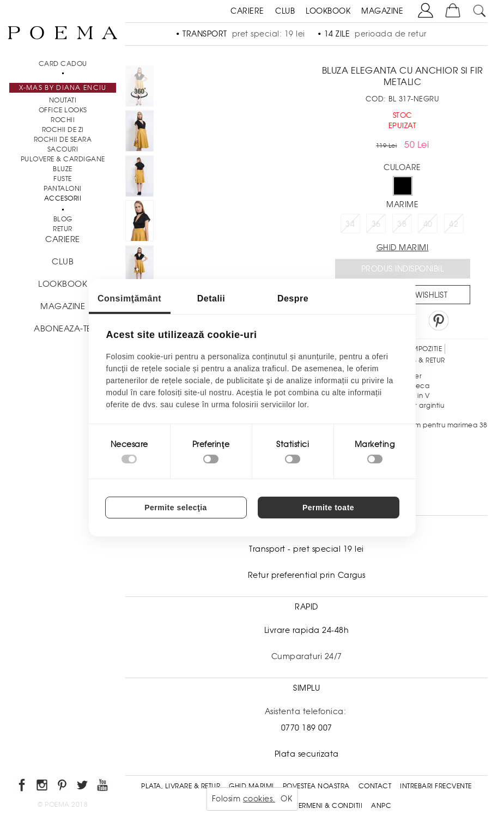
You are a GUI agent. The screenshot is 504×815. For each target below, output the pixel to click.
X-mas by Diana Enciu (63, 88)
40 (428, 224)
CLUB (285, 11)
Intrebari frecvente (436, 786)
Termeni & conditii (329, 806)
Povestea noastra (316, 786)
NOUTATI (63, 100)
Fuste (63, 179)
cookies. (259, 799)
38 (402, 224)
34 (350, 224)
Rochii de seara (63, 140)
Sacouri (63, 149)
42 (454, 224)
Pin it (439, 321)
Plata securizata (307, 754)
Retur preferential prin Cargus (307, 575)
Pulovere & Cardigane (63, 159)
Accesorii (63, 198)
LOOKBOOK (328, 11)
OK (286, 799)
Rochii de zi (63, 130)
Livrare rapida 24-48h (307, 630)
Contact (375, 786)
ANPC (381, 806)
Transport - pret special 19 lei (306, 549)
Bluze (63, 169)
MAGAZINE (382, 11)
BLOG (63, 219)
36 (376, 224)
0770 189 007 (307, 728)
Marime (402, 204)
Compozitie (421, 349)
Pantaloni (63, 189)
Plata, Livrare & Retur (181, 786)
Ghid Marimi (251, 786)
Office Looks (63, 110)
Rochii (63, 120)
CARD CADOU (63, 64)
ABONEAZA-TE (63, 329)
